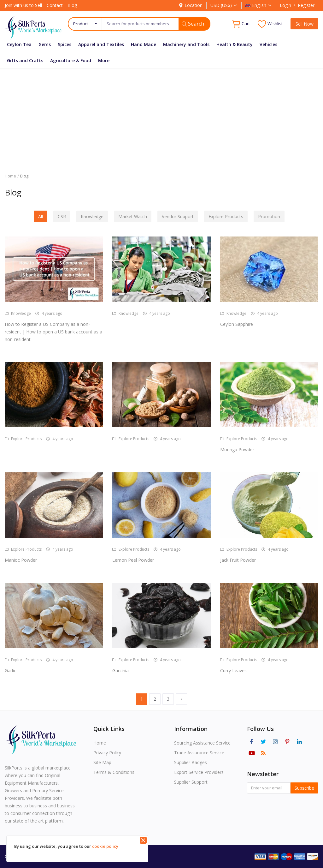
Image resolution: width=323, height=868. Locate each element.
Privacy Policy (107, 753)
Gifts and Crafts (25, 60)
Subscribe (304, 788)
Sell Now (305, 24)
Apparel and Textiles (101, 44)
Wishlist (270, 24)
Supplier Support (191, 782)
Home (10, 176)
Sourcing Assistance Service (202, 743)
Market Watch (133, 216)
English (259, 5)
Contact (55, 5)
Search (193, 24)
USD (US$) (224, 5)
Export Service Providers (199, 772)
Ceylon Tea (19, 44)
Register (306, 5)
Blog (72, 5)
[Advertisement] (161, 116)
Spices (65, 44)
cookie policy (105, 846)
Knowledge (92, 216)
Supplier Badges (191, 762)
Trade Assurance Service (199, 753)
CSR (62, 216)
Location (191, 5)
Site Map (102, 762)
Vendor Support (178, 216)
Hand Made (144, 44)
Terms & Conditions (114, 772)
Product (81, 24)
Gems (45, 44)
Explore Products (226, 216)
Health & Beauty (235, 44)
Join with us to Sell (23, 5)
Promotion (269, 216)
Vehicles (268, 44)
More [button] (104, 60)
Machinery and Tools (186, 44)
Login (285, 5)
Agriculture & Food (71, 60)
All (41, 216)
